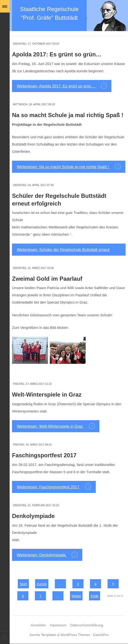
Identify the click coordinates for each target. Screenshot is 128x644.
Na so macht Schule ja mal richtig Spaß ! (68, 115)
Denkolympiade (33, 516)
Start (23, 584)
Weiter (76, 596)
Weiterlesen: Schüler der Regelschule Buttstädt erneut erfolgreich (63, 252)
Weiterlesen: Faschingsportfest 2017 (49, 487)
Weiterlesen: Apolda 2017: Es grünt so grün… (56, 86)
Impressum (58, 625)
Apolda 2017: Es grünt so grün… (57, 54)
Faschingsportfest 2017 (44, 455)
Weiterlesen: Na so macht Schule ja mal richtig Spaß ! (63, 167)
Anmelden (38, 625)
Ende (95, 596)
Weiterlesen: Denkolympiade (42, 555)
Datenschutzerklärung (87, 625)
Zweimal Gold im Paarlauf (47, 279)
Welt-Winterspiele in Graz (47, 395)
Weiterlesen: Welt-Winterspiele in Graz (50, 426)
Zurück (42, 584)
